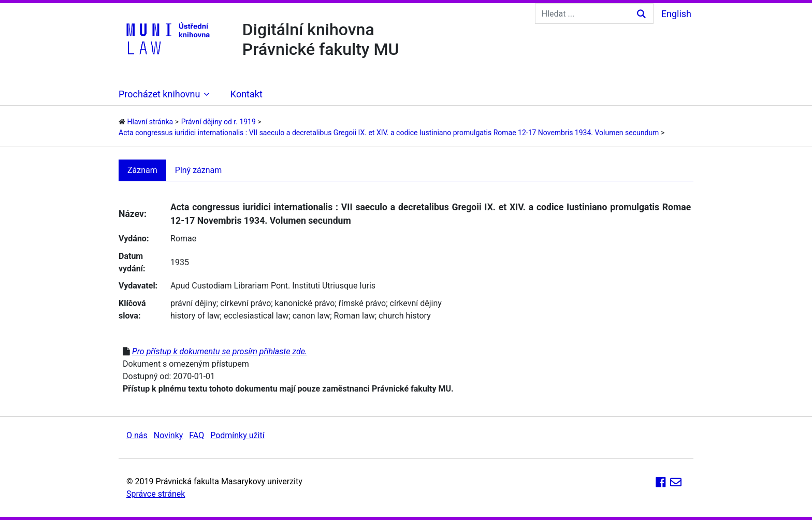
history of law (195, 316)
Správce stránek (156, 494)
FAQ (197, 435)
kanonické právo (305, 303)
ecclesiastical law (256, 316)
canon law (311, 316)
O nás (137, 435)
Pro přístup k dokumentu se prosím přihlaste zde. (220, 351)
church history (405, 316)
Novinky (169, 435)
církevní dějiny (416, 303)
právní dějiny (193, 303)
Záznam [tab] (142, 170)
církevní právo (245, 303)
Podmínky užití (237, 435)
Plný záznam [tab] (199, 170)
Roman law (354, 316)
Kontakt (247, 94)
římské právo (363, 303)
